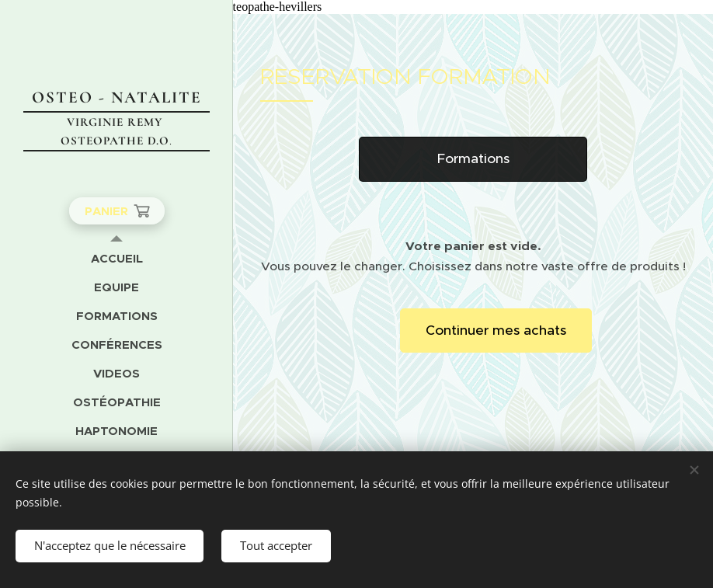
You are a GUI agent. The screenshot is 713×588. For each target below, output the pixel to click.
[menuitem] (117, 258)
